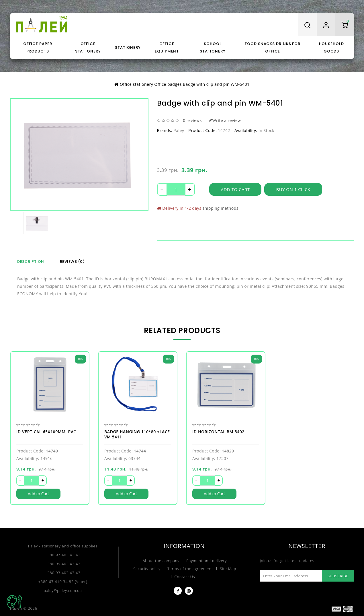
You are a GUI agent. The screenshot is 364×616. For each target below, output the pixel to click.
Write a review (225, 120)
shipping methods (221, 208)
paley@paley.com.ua (63, 590)
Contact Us (185, 576)
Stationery (128, 47)
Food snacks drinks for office (273, 47)
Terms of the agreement (190, 568)
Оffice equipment (167, 47)
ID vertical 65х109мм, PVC (46, 431)
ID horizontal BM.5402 (218, 431)
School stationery (213, 47)
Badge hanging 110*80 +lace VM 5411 (137, 434)
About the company (161, 560)
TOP (14, 602)
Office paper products (38, 47)
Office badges (168, 84)
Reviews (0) (72, 261)
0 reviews (192, 120)
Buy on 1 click (293, 190)
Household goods (331, 47)
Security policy (147, 568)
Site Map (228, 568)
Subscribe (338, 575)
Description (31, 261)
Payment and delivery (207, 560)
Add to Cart (235, 190)
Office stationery (88, 47)
